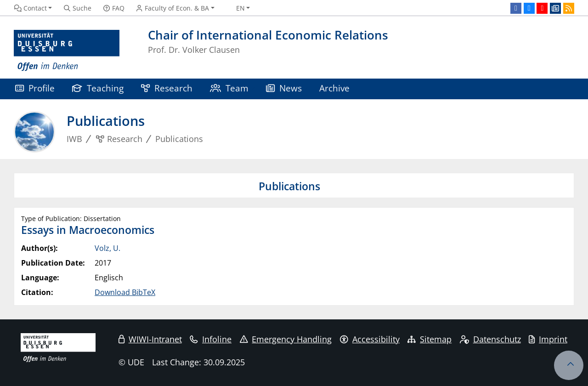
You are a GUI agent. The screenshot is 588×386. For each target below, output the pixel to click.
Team (229, 88)
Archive (334, 88)
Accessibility (370, 339)
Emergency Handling (286, 339)
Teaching (98, 88)
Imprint (548, 339)
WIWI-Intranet (150, 339)
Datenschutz (490, 339)
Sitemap (430, 339)
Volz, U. (107, 248)
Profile (35, 88)
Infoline (211, 339)
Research (167, 88)
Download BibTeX (125, 292)
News (284, 88)
